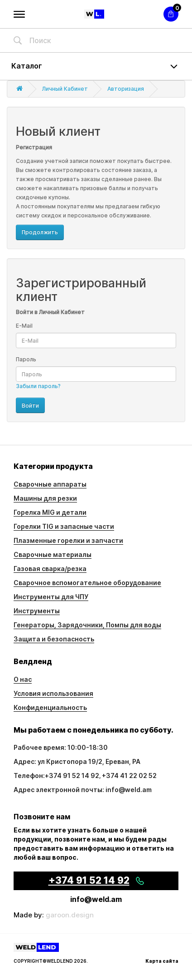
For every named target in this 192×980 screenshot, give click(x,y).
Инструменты (37, 611)
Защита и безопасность (54, 639)
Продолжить (40, 232)
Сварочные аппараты (50, 484)
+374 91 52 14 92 (72, 776)
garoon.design (70, 915)
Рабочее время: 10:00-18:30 (61, 747)
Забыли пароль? (38, 386)
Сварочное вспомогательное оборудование (87, 583)
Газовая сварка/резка (50, 569)
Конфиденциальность (50, 707)
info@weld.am (96, 899)
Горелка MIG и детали (50, 512)
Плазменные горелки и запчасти (68, 540)
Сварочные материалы (53, 554)
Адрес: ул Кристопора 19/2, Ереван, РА (77, 761)
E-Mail (24, 326)
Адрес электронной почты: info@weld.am (83, 790)
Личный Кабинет (65, 89)
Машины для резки (45, 498)
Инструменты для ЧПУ (51, 597)
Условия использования (53, 693)
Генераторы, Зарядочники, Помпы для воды (87, 625)
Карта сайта (162, 961)
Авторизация (126, 89)
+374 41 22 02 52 (129, 776)
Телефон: (29, 776)
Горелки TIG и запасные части (64, 526)
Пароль (26, 359)
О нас (23, 679)
